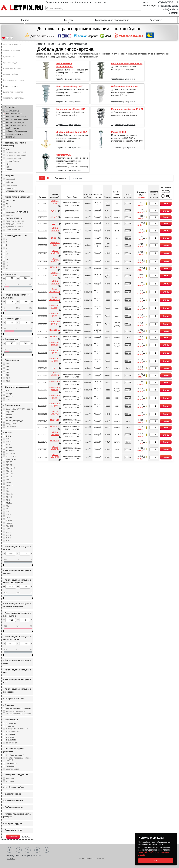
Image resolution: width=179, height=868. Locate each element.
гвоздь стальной (13, 158)
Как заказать (67, 2)
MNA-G (9, 494)
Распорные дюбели (12, 45)
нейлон (9, 182)
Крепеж (25, 20)
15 (7, 262)
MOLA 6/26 (55, 441)
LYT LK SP (11, 453)
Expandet (10, 412)
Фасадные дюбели (11, 51)
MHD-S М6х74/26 (55, 433)
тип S (9, 535)
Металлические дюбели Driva (127, 63)
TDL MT (10, 526)
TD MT (9, 523)
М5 (7, 369)
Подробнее (59, 206)
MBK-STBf (11, 468)
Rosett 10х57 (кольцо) (55, 389)
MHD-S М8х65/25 (55, 448)
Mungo (9, 415)
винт (8, 149)
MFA (8, 480)
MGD (8, 483)
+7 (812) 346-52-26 (168, 6)
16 (7, 265)
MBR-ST (10, 477)
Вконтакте (19, 850)
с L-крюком (11, 723)
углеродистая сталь (15, 191)
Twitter (37, 850)
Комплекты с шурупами (14, 98)
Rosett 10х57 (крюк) (55, 397)
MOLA (9, 503)
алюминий (11, 179)
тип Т (9, 541)
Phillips (9, 394)
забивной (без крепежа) (17, 131)
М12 (8, 381)
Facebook (10, 850)
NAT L (9, 514)
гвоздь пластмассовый (16, 152)
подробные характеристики (68, 79)
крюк (8, 164)
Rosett (9, 520)
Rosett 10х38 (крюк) (55, 315)
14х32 (53, 238)
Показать (13, 837)
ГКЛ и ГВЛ (11, 200)
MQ (8, 506)
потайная (10, 766)
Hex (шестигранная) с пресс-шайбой (19, 759)
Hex (8, 391)
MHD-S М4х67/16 (55, 282)
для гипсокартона (14, 114)
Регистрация (150, 6)
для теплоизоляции (15, 122)
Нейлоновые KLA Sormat (124, 86)
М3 (7, 364)
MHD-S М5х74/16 (55, 413)
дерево (9, 215)
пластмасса (11, 185)
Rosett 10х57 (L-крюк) (55, 405)
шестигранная (12, 769)
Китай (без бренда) (15, 421)
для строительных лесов (17, 119)
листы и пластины (14, 218)
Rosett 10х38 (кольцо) (55, 323)
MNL (8, 500)
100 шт (128, 204)
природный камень (15, 224)
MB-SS (9, 462)
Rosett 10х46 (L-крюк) (55, 360)
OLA (8, 517)
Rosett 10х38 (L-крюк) (55, 307)
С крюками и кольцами (13, 80)
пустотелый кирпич (15, 227)
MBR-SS (10, 474)
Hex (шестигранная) (15, 755)
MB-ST (9, 465)
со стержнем (12, 743)
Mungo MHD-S (119, 132)
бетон (9, 206)
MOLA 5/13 (55, 336)
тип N (9, 532)
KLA (8, 445)
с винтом (10, 726)
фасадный (11, 137)
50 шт (128, 269)
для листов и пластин (16, 117)
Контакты (173, 13)
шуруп (9, 170)
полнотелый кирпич (15, 221)
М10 (8, 378)
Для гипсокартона (11, 86)
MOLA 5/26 (55, 420)
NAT (8, 512)
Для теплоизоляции (12, 68)
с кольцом (11, 734)
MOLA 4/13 (55, 267)
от (9, 278)
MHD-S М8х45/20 (55, 456)
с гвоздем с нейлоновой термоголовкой (17, 730)
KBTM (9, 442)
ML (7, 488)
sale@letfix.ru (170, 9)
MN (8, 491)
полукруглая (12, 763)
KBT (8, 439)
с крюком (10, 737)
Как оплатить (81, 2)
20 (7, 268)
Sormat (9, 418)
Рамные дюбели (10, 74)
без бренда (11, 426)
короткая (10, 781)
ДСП (8, 203)
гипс (8, 209)
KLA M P (10, 450)
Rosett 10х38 (55, 330)
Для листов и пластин (13, 92)
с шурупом (11, 740)
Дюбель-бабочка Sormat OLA (72, 132)
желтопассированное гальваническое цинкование (19, 713)
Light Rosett (11, 459)
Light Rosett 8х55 (55, 274)
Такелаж (68, 20)
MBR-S (9, 471)
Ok (156, 860)
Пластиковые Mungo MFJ (70, 86)
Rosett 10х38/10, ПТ (55, 298)
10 (7, 254)
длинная (10, 778)
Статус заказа (52, 2)
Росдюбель (11, 423)
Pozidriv (10, 396)
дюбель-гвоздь (13, 128)
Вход (146, 2)
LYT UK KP (11, 456)
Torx (8, 399)
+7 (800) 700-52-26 (168, 2)
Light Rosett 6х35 (55, 202)
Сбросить (25, 836)
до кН (25, 554)
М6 (7, 372)
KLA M (9, 448)
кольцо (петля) (13, 161)
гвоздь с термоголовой (16, 155)
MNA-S (9, 497)
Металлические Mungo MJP (71, 109)
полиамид (11, 188)
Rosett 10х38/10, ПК (55, 290)
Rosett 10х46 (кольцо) (55, 344)
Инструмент (156, 20)
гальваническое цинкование (19, 709)
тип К (8, 538)
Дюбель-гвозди (10, 62)
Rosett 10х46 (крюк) (55, 352)
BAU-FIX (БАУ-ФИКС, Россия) (19, 409)
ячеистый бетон (13, 230)
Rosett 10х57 (55, 381)
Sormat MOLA (63, 155)
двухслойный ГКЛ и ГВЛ (17, 212)
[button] (4, 38)
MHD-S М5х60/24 (55, 374)
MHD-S (9, 485)
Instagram (28, 850)
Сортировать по (84, 178)
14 (7, 260)
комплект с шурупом (15, 134)
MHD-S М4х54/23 (55, 252)
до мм (25, 278)
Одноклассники (46, 850)
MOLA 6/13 (55, 426)
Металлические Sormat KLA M (127, 109)
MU (8, 509)
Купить (166, 204)
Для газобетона (10, 57)
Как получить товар (99, 2)
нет (8, 167)
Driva (8, 436)
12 (7, 257)
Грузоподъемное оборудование (112, 20)
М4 (7, 367)
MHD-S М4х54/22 (55, 260)
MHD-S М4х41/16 (55, 229)
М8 (7, 375)
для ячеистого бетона (16, 125)
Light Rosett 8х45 (55, 244)
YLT (8, 529)
